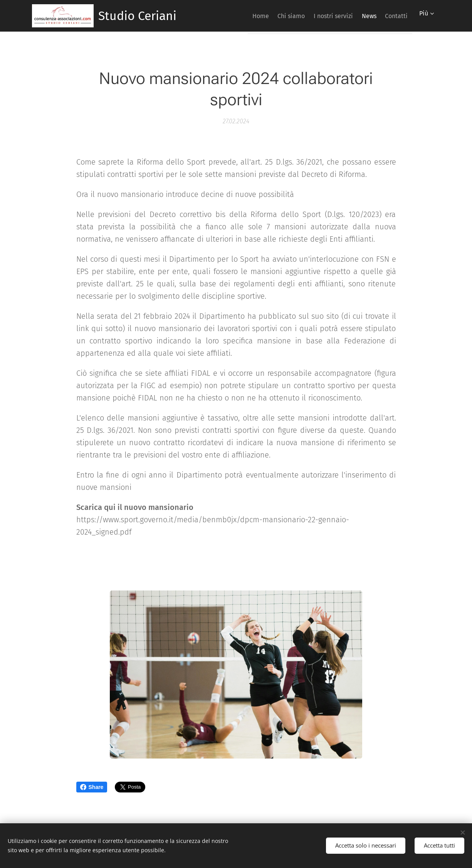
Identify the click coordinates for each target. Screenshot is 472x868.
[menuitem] (238, 16)
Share (92, 787)
